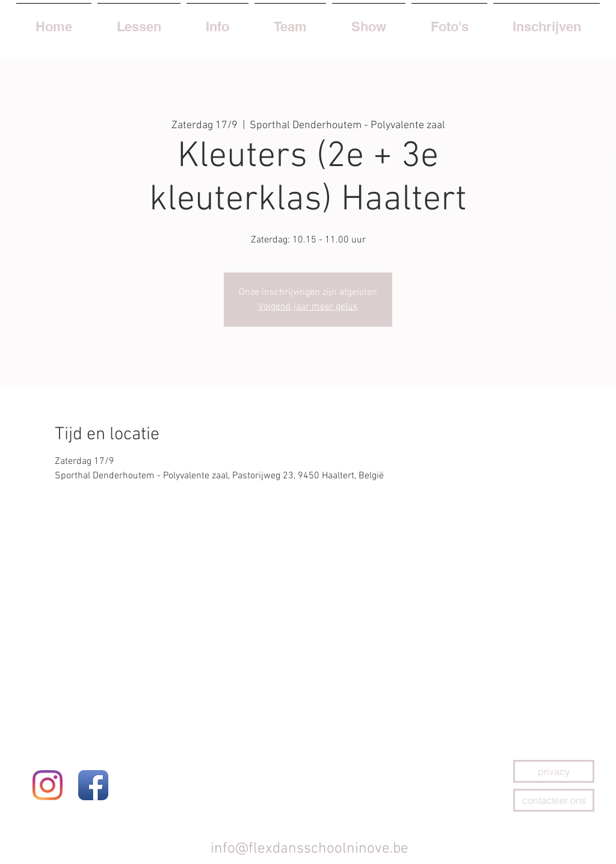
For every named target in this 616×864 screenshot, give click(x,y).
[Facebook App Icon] (93, 785)
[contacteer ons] (554, 800)
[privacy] (554, 771)
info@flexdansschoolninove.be (310, 849)
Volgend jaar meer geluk (308, 307)
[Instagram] (48, 785)
